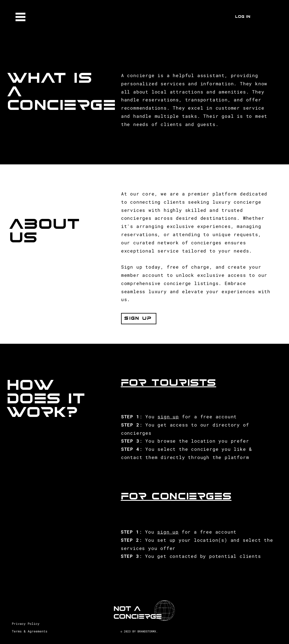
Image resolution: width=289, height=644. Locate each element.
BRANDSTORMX (147, 631)
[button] (20, 17)
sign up (168, 416)
